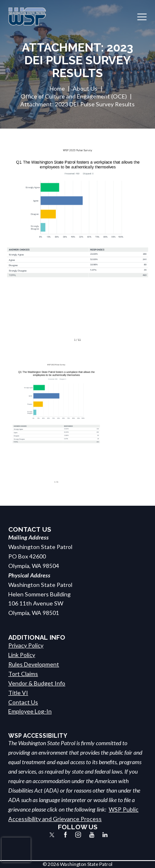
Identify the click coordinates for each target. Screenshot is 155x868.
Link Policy (22, 655)
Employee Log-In (30, 711)
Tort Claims (23, 674)
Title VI (18, 693)
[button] (142, 17)
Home (57, 88)
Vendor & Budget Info (37, 683)
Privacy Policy (26, 645)
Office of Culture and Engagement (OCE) (74, 96)
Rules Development (34, 664)
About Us (85, 88)
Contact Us (23, 702)
